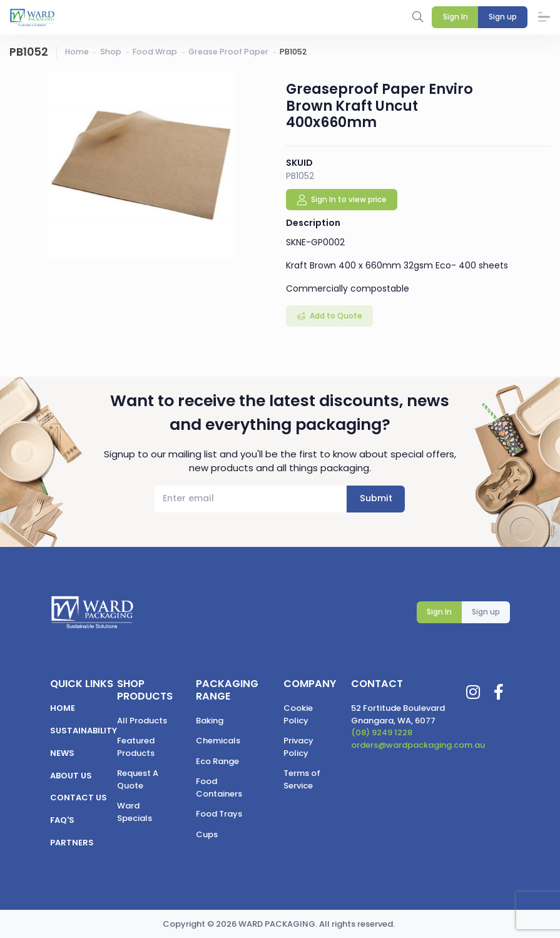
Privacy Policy (298, 747)
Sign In (439, 612)
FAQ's (62, 820)
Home (77, 52)
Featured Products (136, 747)
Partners (72, 843)
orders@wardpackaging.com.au (418, 745)
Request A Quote (138, 779)
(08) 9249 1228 (382, 732)
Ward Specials (135, 812)
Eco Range (217, 761)
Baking (210, 721)
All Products (142, 721)
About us (71, 776)
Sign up (486, 612)
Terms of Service (302, 779)
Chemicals (218, 741)
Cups (207, 834)
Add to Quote (335, 316)
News (62, 753)
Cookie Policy (298, 714)
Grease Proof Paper (228, 52)
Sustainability (84, 731)
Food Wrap (155, 52)
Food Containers (219, 788)
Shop (111, 52)
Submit (376, 498)
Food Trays (219, 814)
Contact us (79, 798)
